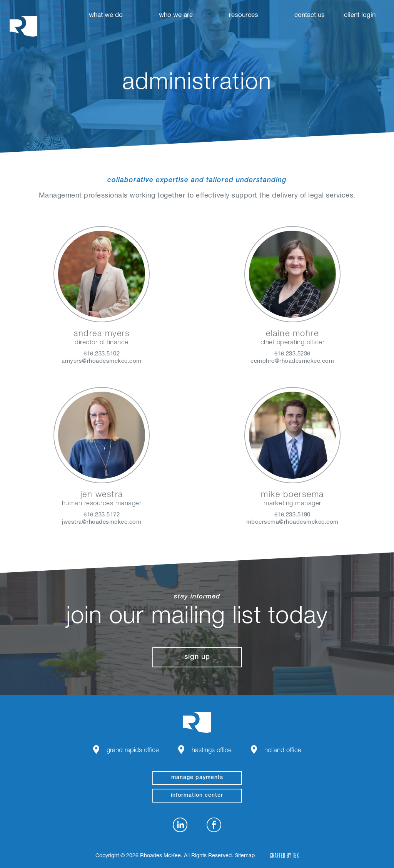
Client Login (360, 16)
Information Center (197, 796)
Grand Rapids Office (133, 751)
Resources (244, 16)
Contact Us (310, 16)
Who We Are (176, 16)
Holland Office (283, 751)
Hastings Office (212, 751)
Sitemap (245, 856)
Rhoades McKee (23, 26)
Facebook (214, 825)
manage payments (197, 778)
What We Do (106, 16)
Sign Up (197, 657)
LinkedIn (180, 825)
